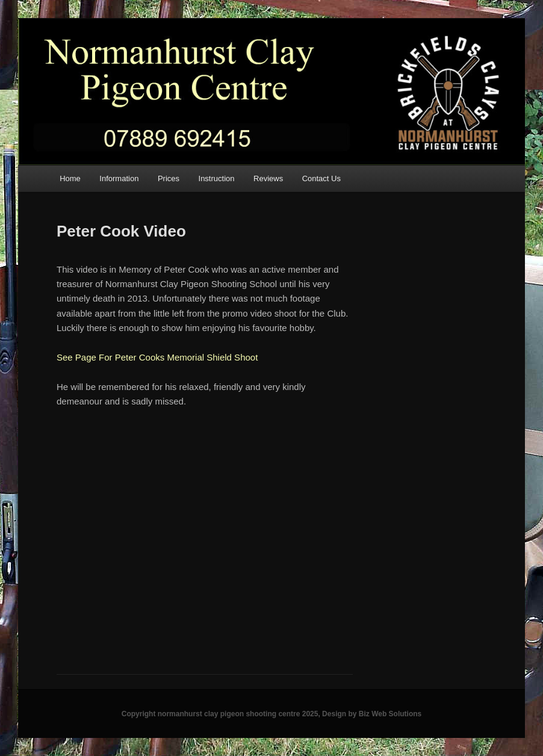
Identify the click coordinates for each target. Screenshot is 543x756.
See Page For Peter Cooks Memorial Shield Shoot (157, 357)
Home (70, 178)
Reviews (268, 178)
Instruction (217, 178)
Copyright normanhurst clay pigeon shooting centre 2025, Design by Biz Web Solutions (272, 714)
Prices (169, 178)
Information (119, 178)
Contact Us (321, 178)
